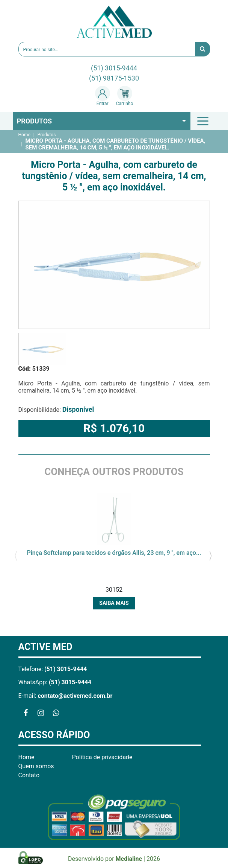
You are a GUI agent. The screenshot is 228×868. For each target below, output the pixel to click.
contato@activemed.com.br (75, 696)
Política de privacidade (102, 757)
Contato (29, 775)
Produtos (35, 121)
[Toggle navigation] (204, 121)
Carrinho (125, 96)
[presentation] (16, 555)
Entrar (103, 96)
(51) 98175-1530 (114, 78)
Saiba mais (114, 603)
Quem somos (36, 766)
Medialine (129, 859)
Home (24, 135)
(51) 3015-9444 (114, 68)
